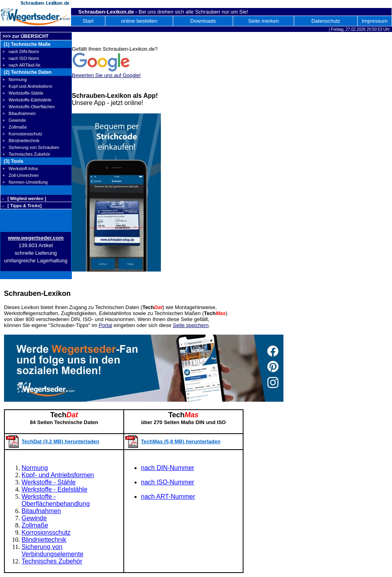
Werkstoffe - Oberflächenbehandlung (56, 500)
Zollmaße (35, 525)
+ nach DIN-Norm (21, 52)
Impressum (374, 21)
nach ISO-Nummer (167, 482)
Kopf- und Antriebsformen (58, 475)
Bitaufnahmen (41, 511)
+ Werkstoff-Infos (20, 169)
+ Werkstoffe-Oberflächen (29, 107)
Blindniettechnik (44, 540)
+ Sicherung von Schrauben (31, 147)
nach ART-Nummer (168, 497)
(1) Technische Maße (26, 44)
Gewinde (34, 518)
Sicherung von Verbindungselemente (52, 550)
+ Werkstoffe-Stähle (23, 93)
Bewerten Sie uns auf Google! (106, 75)
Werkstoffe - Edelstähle (54, 489)
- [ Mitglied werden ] (24, 198)
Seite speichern (191, 325)
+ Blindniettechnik (21, 141)
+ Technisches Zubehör (26, 154)
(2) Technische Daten (27, 72)
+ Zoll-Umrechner (21, 175)
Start (88, 21)
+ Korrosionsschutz (22, 134)
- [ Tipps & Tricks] (22, 206)
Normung (35, 468)
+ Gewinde (14, 120)
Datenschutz (326, 21)
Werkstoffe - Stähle (49, 482)
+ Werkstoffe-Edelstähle (27, 100)
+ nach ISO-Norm (21, 58)
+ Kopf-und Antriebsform (27, 86)
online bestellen (139, 21)
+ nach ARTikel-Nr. (22, 65)
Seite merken (264, 21)
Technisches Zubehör (52, 561)
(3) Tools (13, 161)
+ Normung (15, 79)
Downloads (203, 21)
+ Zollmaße (15, 127)
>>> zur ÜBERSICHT (26, 36)
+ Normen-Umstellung (25, 182)
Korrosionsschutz (46, 532)
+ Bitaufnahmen (19, 113)
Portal (105, 325)
